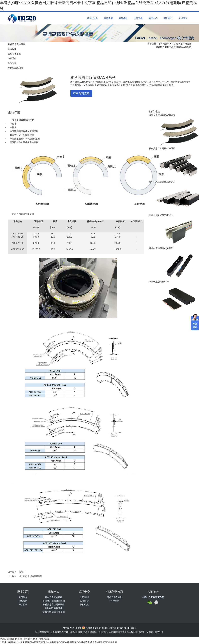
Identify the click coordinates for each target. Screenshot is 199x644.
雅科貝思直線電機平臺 (54, 604)
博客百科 (23, 604)
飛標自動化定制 (115, 597)
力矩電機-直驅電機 (54, 608)
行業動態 (84, 601)
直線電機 (108, 18)
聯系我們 (23, 601)
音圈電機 (12, 63)
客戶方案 (115, 601)
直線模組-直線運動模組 (54, 601)
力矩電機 (138, 18)
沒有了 (22, 572)
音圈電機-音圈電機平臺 (54, 612)
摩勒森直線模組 (15, 68)
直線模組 (123, 18)
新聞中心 (153, 18)
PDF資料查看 (81, 93)
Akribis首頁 (92, 18)
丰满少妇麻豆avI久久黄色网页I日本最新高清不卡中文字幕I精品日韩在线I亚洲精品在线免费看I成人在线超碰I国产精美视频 (58, 642)
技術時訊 (84, 604)
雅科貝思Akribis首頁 (168, 44)
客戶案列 (168, 18)
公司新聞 (84, 597)
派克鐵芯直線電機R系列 (30, 576)
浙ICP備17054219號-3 (125, 628)
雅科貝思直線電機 (16, 44)
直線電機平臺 (14, 54)
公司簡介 (183, 18)
